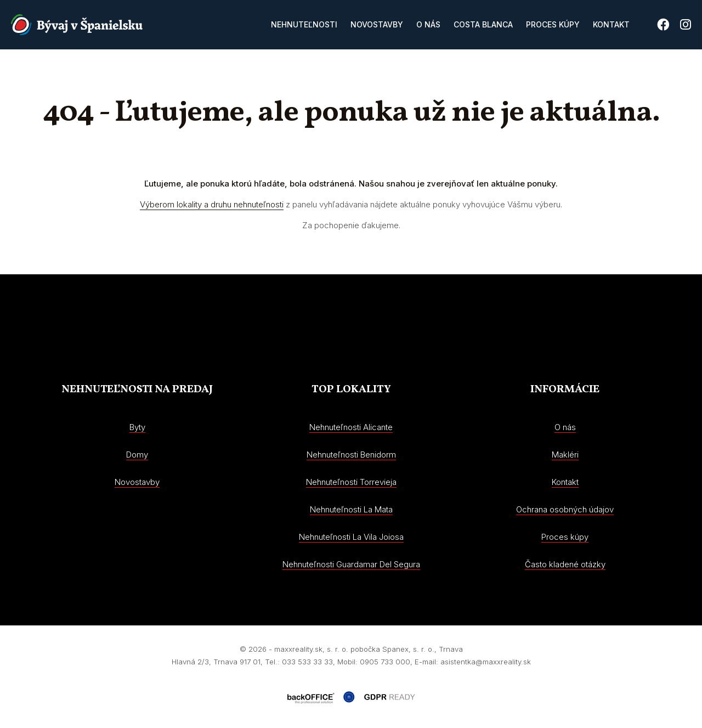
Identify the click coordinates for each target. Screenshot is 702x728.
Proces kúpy (553, 24)
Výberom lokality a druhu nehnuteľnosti (212, 204)
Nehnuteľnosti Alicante (351, 427)
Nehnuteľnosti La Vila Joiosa (351, 537)
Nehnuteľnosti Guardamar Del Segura (351, 564)
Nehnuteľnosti (304, 24)
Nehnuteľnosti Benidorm (351, 455)
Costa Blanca (483, 24)
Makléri (565, 455)
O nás (428, 24)
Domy (137, 455)
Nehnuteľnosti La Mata (351, 509)
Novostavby (377, 24)
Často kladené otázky (565, 564)
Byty (137, 427)
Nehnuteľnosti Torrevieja (351, 482)
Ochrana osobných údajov (565, 509)
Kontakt (611, 24)
